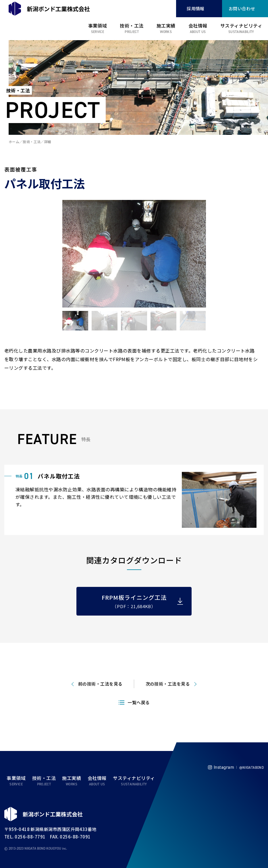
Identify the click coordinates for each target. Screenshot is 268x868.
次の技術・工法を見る (168, 708)
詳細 (48, 142)
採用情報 (196, 8)
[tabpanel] (134, 254)
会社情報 (198, 26)
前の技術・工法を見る (100, 708)
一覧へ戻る (139, 727)
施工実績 (166, 26)
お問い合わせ (242, 8)
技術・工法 (132, 26)
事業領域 (98, 26)
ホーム (14, 142)
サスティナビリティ (241, 26)
